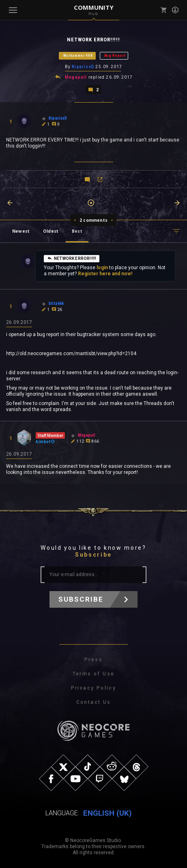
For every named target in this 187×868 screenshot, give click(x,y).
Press (93, 660)
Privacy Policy (94, 688)
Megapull (76, 77)
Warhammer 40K (78, 56)
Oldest (51, 231)
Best (77, 231)
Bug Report (115, 56)
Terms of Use (94, 674)
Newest (21, 231)
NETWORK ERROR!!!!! (72, 258)
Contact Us (94, 702)
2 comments (93, 220)
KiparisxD (83, 67)
